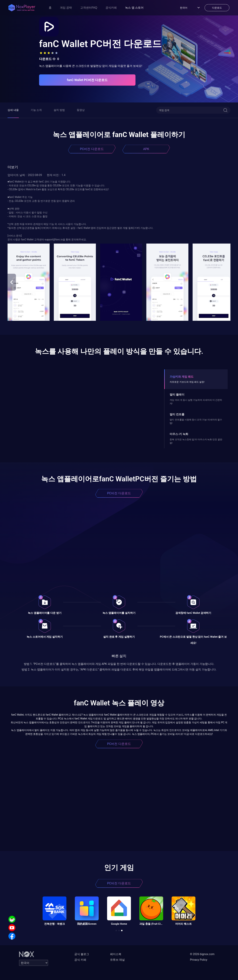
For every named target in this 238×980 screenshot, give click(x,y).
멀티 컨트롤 (177, 414)
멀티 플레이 (177, 395)
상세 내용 (13, 110)
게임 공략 (66, 8)
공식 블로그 (82, 954)
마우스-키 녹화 (179, 434)
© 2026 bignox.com (202, 954)
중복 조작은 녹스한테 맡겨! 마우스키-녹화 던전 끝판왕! (196, 441)
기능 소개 (36, 110)
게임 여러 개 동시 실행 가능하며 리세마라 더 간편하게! (196, 402)
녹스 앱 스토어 (134, 8)
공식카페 (111, 8)
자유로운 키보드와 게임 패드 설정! (187, 382)
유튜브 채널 (117, 960)
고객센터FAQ (89, 8)
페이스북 (116, 954)
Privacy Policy (199, 960)
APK (146, 149)
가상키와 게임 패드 (182, 377)
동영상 (81, 110)
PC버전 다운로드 (92, 149)
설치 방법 (59, 110)
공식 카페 (80, 960)
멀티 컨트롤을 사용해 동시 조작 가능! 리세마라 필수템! (196, 421)
